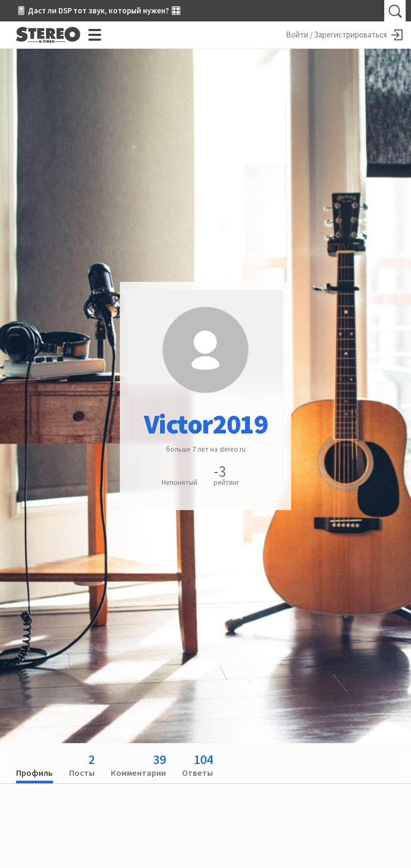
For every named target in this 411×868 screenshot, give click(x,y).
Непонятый (180, 482)
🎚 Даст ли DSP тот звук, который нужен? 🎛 (98, 10)
